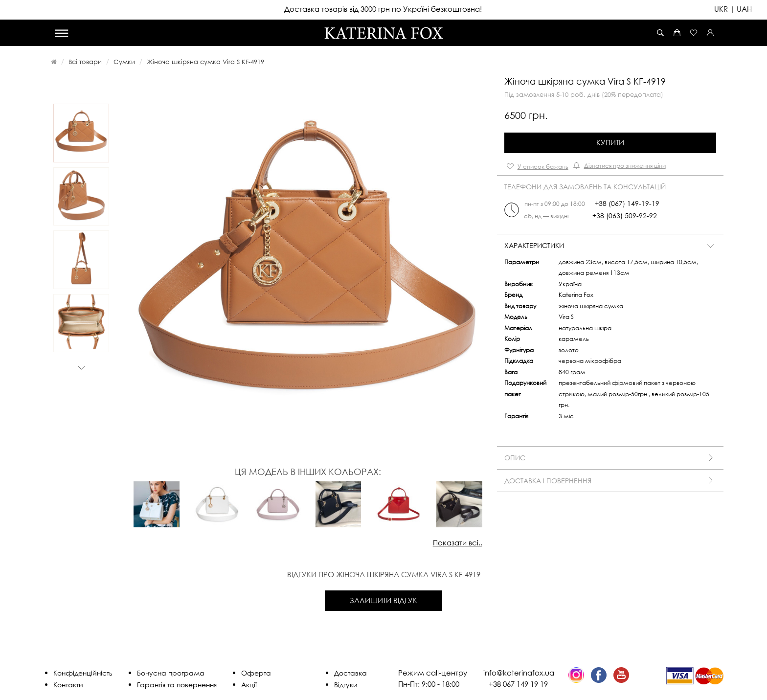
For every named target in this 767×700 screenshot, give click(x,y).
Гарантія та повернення (177, 685)
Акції (249, 685)
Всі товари (85, 62)
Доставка (350, 673)
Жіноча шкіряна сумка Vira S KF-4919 (205, 62)
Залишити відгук (383, 600)
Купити (610, 142)
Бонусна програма (171, 673)
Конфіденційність (83, 673)
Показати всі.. (458, 542)
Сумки (124, 62)
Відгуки (346, 685)
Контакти (68, 685)
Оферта (256, 673)
